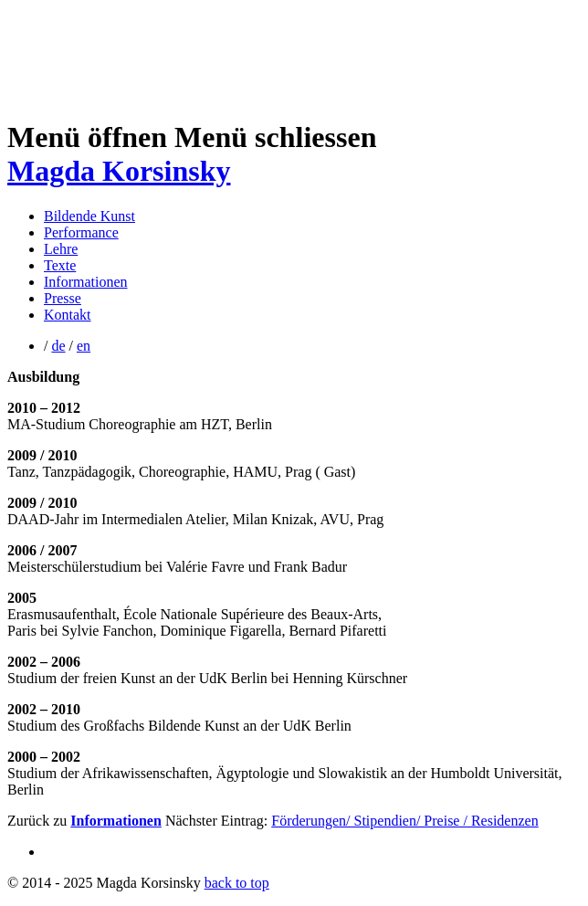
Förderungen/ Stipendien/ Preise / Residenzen (404, 821)
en (84, 346)
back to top (237, 883)
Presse (63, 298)
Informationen (86, 282)
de (58, 346)
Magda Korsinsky (119, 171)
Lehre (61, 249)
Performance (81, 232)
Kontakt (68, 315)
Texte (60, 265)
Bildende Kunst (89, 216)
